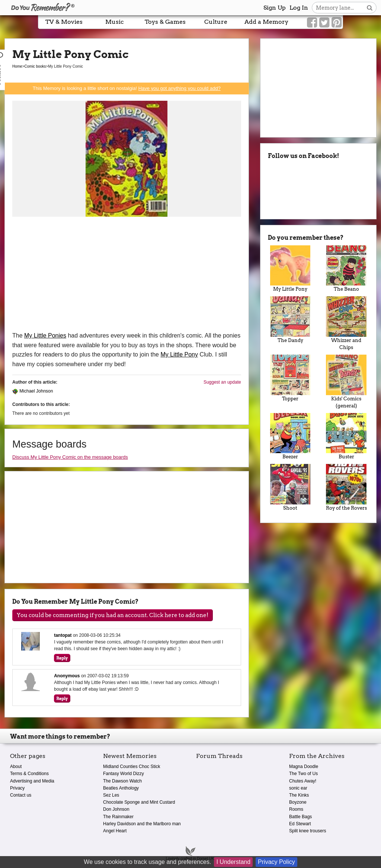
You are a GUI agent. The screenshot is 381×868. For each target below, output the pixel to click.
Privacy (17, 788)
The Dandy (290, 320)
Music (115, 22)
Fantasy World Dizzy (124, 774)
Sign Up (275, 8)
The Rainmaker (118, 817)
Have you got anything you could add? (180, 88)
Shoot (290, 487)
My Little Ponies (45, 335)
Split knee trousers (308, 831)
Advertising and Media (32, 781)
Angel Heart (115, 831)
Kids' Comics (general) (346, 382)
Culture (216, 22)
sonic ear (298, 788)
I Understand (233, 862)
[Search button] (370, 8)
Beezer (290, 436)
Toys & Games (165, 22)
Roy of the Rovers (346, 487)
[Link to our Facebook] (312, 23)
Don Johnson (116, 809)
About (16, 767)
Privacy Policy (276, 862)
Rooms (296, 809)
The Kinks (299, 795)
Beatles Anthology (121, 788)
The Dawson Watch (122, 781)
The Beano (346, 269)
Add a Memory (266, 22)
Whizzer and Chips (346, 323)
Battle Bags (300, 817)
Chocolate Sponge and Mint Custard (139, 802)
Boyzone (298, 802)
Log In (299, 8)
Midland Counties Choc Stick (132, 767)
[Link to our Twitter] (324, 23)
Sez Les (111, 795)
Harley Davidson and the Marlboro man (142, 824)
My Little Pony (179, 354)
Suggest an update (222, 382)
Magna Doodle (304, 767)
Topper (290, 378)
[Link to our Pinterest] (337, 23)
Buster (346, 436)
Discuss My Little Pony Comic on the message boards (70, 457)
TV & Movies (64, 22)
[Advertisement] (127, 275)
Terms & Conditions (29, 774)
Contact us (21, 795)
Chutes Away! (303, 781)
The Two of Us (303, 774)
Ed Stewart (300, 824)
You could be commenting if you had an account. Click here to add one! (113, 615)
